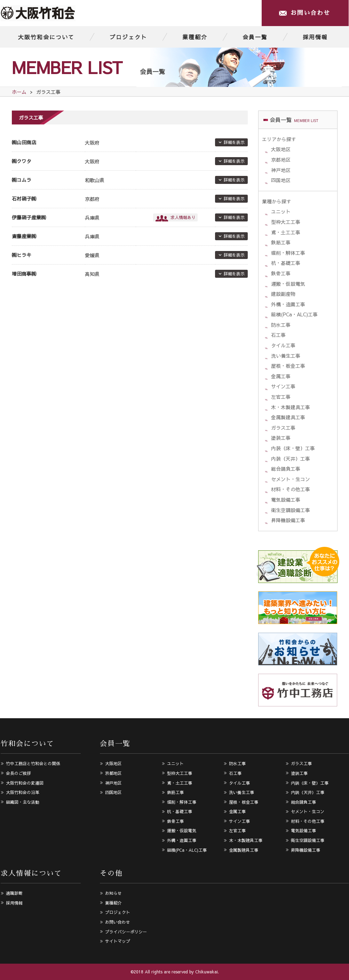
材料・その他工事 (291, 489)
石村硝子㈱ (24, 199)
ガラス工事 (283, 428)
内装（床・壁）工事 (293, 448)
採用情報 (315, 37)
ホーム (19, 92)
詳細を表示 (234, 142)
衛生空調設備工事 (291, 510)
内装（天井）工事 (291, 459)
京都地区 (281, 160)
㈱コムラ (22, 180)
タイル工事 (283, 345)
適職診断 (14, 893)
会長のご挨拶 (18, 773)
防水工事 (281, 325)
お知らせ (113, 893)
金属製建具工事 (288, 417)
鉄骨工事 (281, 273)
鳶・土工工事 (286, 232)
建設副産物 (283, 294)
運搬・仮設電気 (288, 284)
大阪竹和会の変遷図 (25, 783)
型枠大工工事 (286, 222)
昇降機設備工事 (288, 520)
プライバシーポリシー (126, 932)
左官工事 (281, 397)
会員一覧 (255, 37)
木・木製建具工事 (291, 407)
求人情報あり (183, 217)
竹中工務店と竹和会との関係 (33, 763)
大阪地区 (281, 149)
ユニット (281, 211)
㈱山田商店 (24, 142)
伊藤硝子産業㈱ (29, 217)
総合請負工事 (286, 469)
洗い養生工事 (286, 356)
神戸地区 (281, 170)
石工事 (278, 335)
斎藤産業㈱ (24, 236)
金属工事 (281, 376)
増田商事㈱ (24, 274)
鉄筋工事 (281, 242)
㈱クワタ (22, 161)
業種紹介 (195, 37)
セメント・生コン (291, 479)
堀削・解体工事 (288, 253)
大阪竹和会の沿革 (23, 792)
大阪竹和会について (46, 37)
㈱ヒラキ (22, 255)
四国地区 (281, 180)
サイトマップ (118, 941)
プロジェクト (128, 37)
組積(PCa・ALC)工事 (294, 314)
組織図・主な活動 (23, 802)
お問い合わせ (310, 13)
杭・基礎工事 (286, 263)
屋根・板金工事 (288, 366)
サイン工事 (283, 386)
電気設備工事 (286, 500)
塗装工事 (281, 438)
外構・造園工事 (288, 304)
